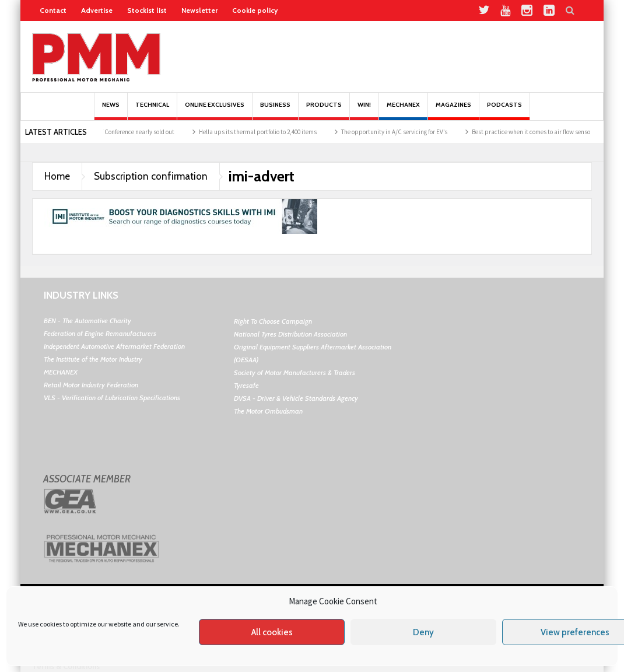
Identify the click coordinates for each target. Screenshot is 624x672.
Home (57, 176)
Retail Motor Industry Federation (91, 385)
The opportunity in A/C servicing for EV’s (401, 132)
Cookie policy (255, 10)
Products (324, 111)
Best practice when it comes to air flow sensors (541, 132)
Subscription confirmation (151, 176)
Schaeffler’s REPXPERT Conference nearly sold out (116, 132)
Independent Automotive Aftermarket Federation (114, 346)
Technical (152, 111)
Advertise (97, 10)
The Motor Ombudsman (268, 411)
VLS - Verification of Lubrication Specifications (112, 398)
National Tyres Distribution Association (290, 334)
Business (275, 111)
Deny (423, 632)
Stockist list (147, 10)
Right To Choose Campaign (273, 321)
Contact (53, 10)
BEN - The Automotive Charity (87, 321)
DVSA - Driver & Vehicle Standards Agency (296, 398)
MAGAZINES (453, 111)
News (111, 111)
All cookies (272, 632)
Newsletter (199, 10)
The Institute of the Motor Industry (93, 359)
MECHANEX (61, 372)
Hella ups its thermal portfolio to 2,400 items (265, 132)
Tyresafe (246, 385)
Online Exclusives (215, 111)
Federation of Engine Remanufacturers (100, 333)
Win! (364, 111)
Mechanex (403, 111)
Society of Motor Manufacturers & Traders (295, 372)
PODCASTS (504, 111)
